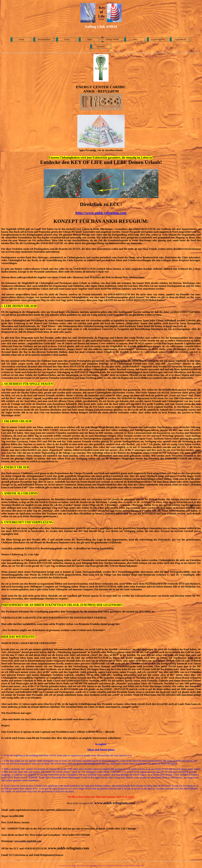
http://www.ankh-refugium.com (101, 213)
